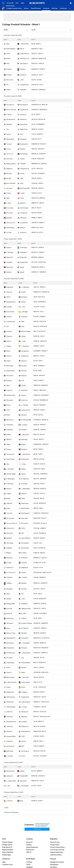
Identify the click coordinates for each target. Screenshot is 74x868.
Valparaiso (9, 169)
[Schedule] (46, 8)
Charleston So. (24, 110)
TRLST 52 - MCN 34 (39, 726)
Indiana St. (23, 115)
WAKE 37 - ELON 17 (37, 129)
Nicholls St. (24, 120)
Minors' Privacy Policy (57, 847)
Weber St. (23, 203)
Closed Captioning (56, 852)
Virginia (9, 346)
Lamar (22, 198)
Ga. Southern (25, 543)
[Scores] (26, 8)
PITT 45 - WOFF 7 (39, 439)
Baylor (23, 673)
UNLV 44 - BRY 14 (39, 498)
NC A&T (9, 179)
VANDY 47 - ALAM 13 (40, 604)
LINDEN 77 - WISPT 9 (38, 223)
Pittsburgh (24, 440)
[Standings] (63, 8)
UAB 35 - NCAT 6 (37, 178)
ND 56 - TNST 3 (38, 454)
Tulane (25, 707)
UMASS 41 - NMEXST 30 (39, 59)
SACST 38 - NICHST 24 (38, 119)
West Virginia (10, 677)
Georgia (24, 577)
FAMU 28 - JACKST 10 (38, 776)
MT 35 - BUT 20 (38, 415)
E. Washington (11, 479)
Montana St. (25, 712)
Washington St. (11, 638)
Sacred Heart (25, 548)
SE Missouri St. (11, 653)
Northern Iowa (11, 395)
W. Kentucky (25, 459)
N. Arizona (9, 741)
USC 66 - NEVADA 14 (40, 599)
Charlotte (24, 563)
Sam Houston (10, 746)
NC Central (25, 523)
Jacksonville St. (24, 54)
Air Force (24, 371)
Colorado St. (25, 638)
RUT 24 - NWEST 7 (37, 771)
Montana (24, 415)
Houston (24, 668)
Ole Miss (26, 405)
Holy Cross (24, 400)
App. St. (24, 474)
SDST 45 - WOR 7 (37, 213)
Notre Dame (25, 44)
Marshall (24, 583)
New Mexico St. (25, 59)
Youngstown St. (25, 169)
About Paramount (32, 847)
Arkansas (24, 376)
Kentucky (24, 297)
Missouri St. (10, 267)
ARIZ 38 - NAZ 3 (38, 741)
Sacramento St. (11, 120)
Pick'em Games (7, 842)
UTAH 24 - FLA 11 (37, 193)
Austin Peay (10, 618)
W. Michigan (24, 154)
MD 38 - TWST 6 (38, 449)
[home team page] (5, 44)
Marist (8, 351)
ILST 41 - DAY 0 (38, 361)
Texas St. (9, 673)
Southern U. (10, 568)
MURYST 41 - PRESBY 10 (41, 648)
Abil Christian (24, 208)
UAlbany (23, 69)
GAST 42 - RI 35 (36, 139)
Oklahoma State (26, 609)
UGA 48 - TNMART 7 (40, 577)
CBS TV (29, 852)
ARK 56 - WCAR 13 (39, 376)
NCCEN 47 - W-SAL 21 (40, 523)
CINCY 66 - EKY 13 (39, 484)
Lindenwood (24, 223)
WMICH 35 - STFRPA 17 (39, 154)
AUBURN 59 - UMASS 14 (41, 444)
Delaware (9, 124)
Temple (24, 385)
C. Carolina (10, 756)
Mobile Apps (7, 855)
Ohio (8, 64)
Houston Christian (27, 623)
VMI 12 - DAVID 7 (39, 380)
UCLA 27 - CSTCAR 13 (40, 756)
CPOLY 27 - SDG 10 (39, 589)
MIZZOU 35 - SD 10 (37, 228)
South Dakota (10, 228)
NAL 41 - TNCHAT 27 (40, 663)
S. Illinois (24, 618)
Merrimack (10, 400)
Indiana (23, 469)
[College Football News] (14, 8)
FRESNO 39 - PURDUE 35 (41, 292)
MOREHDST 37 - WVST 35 (39, 105)
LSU (9, 786)
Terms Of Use (55, 842)
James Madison (26, 538)
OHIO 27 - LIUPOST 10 (40, 326)
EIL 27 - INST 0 (36, 115)
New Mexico (10, 643)
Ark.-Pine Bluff (11, 183)
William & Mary (11, 164)
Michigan (25, 312)
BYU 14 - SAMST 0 (39, 746)
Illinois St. (24, 361)
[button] (70, 8)
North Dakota (25, 508)
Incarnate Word (11, 736)
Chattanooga (10, 663)
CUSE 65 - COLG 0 (39, 494)
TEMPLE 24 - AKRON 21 (41, 385)
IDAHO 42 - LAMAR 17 (38, 198)
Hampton (24, 430)
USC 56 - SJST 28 (36, 80)
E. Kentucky (10, 484)
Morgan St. (10, 558)
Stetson (24, 573)
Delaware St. (25, 356)
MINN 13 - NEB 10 (37, 218)
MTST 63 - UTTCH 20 (40, 712)
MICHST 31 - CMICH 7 (38, 252)
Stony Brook (24, 124)
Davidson (9, 381)
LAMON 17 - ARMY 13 (40, 628)
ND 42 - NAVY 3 (36, 44)
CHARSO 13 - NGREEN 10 (39, 110)
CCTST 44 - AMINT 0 (40, 528)
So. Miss (24, 614)
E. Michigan (23, 248)
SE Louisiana (10, 518)
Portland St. (10, 425)
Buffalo (9, 435)
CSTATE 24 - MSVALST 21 (41, 513)
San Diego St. (24, 64)
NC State (9, 174)
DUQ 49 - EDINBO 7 (40, 317)
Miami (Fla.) (24, 257)
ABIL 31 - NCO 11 (36, 208)
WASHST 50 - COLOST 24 (41, 638)
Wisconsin (26, 435)
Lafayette (9, 548)
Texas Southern (26, 702)
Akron (8, 385)
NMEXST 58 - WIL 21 (40, 731)
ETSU (8, 410)
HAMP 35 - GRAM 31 (40, 430)
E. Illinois (9, 115)
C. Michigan (10, 253)
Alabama (25, 692)
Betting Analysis (8, 850)
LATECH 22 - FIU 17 (37, 85)
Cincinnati (24, 484)
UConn (22, 174)
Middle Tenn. (10, 692)
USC (22, 80)
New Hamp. (10, 366)
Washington (26, 489)
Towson (9, 449)
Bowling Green (11, 302)
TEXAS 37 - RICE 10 (39, 464)
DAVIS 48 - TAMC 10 (38, 188)
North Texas (25, 503)
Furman (22, 159)
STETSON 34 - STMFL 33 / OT (42, 573)
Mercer (22, 49)
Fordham (9, 69)
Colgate (9, 494)
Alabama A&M (11, 604)
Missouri (23, 228)
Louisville (9, 262)
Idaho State (10, 751)
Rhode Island (10, 139)
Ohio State (11, 469)
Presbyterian (10, 648)
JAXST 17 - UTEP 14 (37, 54)
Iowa (24, 341)
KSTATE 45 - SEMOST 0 (41, 653)
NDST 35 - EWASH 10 (40, 479)
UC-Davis (9, 188)
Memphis (24, 633)
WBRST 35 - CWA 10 (38, 203)
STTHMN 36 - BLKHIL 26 (41, 420)
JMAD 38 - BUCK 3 (39, 538)
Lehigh (23, 336)
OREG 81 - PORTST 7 (40, 425)
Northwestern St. (11, 722)
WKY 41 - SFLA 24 (39, 459)
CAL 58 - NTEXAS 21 (40, 503)
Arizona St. (23, 233)
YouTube (29, 862)
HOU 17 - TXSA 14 (39, 668)
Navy (8, 44)
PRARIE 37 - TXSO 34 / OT (41, 702)
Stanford (9, 272)
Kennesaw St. (24, 144)
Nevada (9, 599)
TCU (24, 307)
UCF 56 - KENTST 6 (37, 134)
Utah (23, 193)
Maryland (24, 449)
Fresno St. (9, 292)
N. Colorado (10, 208)
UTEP (8, 54)
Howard (9, 248)
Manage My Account (57, 862)
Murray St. (24, 648)
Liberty (23, 302)
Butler (8, 415)
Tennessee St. (10, 454)
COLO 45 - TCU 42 (39, 307)
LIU (7, 327)
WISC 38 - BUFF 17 (39, 435)
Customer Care (7, 865)
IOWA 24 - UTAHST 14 (40, 341)
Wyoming (24, 717)
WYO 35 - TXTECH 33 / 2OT (42, 717)
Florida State (25, 786)
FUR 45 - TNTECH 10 (38, 159)
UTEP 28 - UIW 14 (39, 736)
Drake (8, 508)
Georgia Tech (24, 262)
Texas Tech (10, 717)
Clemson (10, 801)
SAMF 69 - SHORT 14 (38, 149)
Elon (8, 129)
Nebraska (9, 218)
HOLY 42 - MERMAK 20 (41, 400)
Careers (29, 845)
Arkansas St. (10, 287)
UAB (22, 179)
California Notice (56, 855)
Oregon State (12, 781)
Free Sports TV (7, 847)
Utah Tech (9, 712)
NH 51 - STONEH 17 (39, 366)
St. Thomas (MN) (26, 420)
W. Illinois (9, 731)
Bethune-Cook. (11, 633)
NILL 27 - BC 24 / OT (40, 331)
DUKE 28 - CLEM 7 (37, 801)
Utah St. (9, 341)
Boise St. (9, 489)
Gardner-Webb (11, 474)
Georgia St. (23, 139)
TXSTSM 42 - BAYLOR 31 (41, 672)
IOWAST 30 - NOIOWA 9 (41, 395)
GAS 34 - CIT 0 (38, 543)
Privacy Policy (55, 845)
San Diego (9, 589)
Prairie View (10, 702)
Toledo (8, 687)
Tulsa (22, 183)
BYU (23, 746)
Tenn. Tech (10, 159)
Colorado (9, 307)
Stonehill (24, 366)
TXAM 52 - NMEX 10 (40, 643)
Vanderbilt (23, 90)
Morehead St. (24, 105)
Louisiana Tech (24, 85)
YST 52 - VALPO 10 (37, 169)
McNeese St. (25, 727)
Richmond (24, 558)
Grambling (10, 430)
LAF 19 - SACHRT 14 (39, 548)
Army (8, 628)
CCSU (23, 528)
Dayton (9, 361)
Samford (23, 149)
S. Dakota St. (24, 213)
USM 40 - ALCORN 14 (40, 613)
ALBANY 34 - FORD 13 (38, 69)
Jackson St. (23, 75)
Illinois (23, 687)
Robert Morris (11, 371)
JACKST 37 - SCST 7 (37, 75)
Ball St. (8, 297)
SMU (23, 322)
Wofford (9, 440)
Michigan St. (24, 253)
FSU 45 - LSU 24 (36, 786)
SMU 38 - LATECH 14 (40, 322)
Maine (8, 594)
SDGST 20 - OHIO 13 (38, 64)
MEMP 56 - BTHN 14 (40, 633)
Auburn (24, 444)
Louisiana (24, 722)
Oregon (25, 425)
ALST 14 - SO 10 (38, 568)
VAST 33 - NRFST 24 (40, 390)
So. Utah (9, 233)
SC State (9, 75)
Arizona (24, 741)
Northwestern (11, 771)
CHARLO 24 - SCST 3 (40, 563)
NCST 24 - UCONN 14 (38, 174)
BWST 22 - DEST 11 (39, 356)
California (9, 503)
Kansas (22, 267)
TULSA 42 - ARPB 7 (37, 183)
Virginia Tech (25, 697)
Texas (24, 464)
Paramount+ (30, 850)
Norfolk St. (24, 390)
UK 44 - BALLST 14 (39, 297)
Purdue (23, 292)
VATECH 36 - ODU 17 (40, 697)
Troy (23, 658)
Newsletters (54, 865)
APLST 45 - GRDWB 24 (40, 474)
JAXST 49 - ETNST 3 (39, 410)
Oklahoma (26, 287)
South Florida (10, 459)
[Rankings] (55, 8)
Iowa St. (24, 395)
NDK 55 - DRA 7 (38, 508)
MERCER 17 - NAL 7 (37, 49)
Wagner (9, 553)
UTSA (8, 668)
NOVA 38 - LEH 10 (39, 336)
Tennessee (26, 346)
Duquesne (24, 317)
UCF (22, 134)
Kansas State (26, 653)
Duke (22, 801)
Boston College (26, 331)
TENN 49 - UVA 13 (39, 346)
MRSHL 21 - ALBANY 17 (40, 583)
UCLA (23, 756)
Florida (9, 193)
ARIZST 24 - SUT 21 (37, 232)
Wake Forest (24, 129)
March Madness (8, 852)
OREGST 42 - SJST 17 (38, 781)
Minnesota (23, 218)
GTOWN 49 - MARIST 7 (40, 351)
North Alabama (11, 49)
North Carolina (12, 682)
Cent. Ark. (9, 609)
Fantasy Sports (7, 845)
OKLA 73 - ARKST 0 (39, 287)
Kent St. (9, 134)
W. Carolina (10, 376)
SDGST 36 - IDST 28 (39, 751)
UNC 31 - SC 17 (38, 682)
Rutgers (22, 771)
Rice (8, 464)
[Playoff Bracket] (36, 8)
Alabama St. (25, 568)
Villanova (9, 336)
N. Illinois (9, 331)
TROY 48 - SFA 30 (39, 658)
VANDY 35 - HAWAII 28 (38, 90)
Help (4, 862)
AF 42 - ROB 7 (38, 371)
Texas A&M (26, 643)
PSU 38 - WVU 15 (39, 677)
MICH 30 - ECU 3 (39, 312)
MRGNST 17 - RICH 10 (40, 558)
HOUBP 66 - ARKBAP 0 (41, 623)
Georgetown (25, 351)
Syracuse (24, 494)
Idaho (8, 198)
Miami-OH (10, 257)
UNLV (23, 499)
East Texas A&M (25, 188)
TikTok (28, 865)
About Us (29, 842)
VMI (23, 381)
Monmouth (10, 533)
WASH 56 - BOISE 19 (40, 489)
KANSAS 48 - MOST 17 (38, 267)
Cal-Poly (24, 589)
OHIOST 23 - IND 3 (39, 469)
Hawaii (8, 90)
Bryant (8, 499)
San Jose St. (10, 80)
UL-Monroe (25, 628)
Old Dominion (11, 697)
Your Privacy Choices (57, 850)
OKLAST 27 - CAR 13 (40, 609)
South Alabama (11, 707)
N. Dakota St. (25, 479)
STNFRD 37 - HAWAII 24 (39, 272)
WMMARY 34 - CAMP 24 (39, 164)
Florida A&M (24, 776)
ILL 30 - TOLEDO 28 (40, 687)
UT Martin (9, 577)
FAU (23, 533)
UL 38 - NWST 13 (38, 722)
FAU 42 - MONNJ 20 (40, 533)
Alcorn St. (9, 614)
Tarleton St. (10, 727)
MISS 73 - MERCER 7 (40, 405)
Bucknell (9, 538)
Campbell (23, 164)
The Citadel (10, 543)
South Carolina (26, 682)
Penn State (25, 677)
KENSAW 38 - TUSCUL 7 (39, 144)
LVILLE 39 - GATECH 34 (38, 262)
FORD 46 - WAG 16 (39, 553)
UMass (8, 59)
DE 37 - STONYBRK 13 (38, 124)
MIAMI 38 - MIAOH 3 (38, 257)
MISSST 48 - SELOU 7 (40, 518)
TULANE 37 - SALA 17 (40, 707)
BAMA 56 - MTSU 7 (39, 692)
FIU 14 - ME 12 (38, 594)
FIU (8, 85)
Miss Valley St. (26, 513)
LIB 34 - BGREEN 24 (40, 302)
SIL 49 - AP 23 (38, 618)
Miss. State (24, 518)
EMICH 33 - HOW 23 (38, 248)
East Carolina (10, 312)
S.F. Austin (9, 658)
